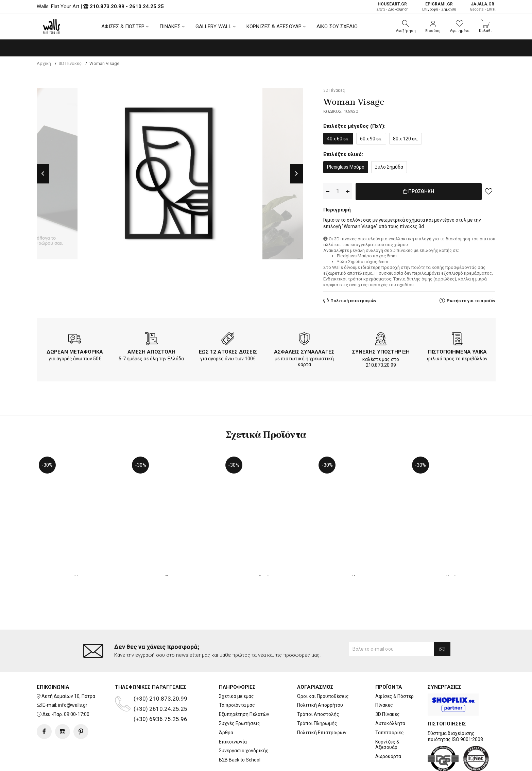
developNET (322, 762)
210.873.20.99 (107, 6)
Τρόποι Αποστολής (318, 687)
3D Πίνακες (388, 687)
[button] (406, 27)
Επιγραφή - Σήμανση (439, 7)
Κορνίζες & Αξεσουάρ (387, 717)
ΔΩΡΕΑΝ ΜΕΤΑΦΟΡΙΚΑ (75, 350)
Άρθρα (226, 705)
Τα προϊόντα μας (237, 678)
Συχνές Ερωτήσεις (239, 696)
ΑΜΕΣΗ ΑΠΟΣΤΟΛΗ (151, 350)
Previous (43, 174)
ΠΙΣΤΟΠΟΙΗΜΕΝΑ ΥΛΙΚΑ (457, 350)
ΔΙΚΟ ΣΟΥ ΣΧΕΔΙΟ (337, 27)
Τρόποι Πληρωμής (317, 696)
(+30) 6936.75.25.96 (160, 691)
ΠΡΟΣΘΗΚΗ (419, 191)
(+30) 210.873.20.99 (160, 671)
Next (297, 174)
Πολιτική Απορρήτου (320, 678)
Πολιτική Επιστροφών (322, 705)
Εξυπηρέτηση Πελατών (244, 687)
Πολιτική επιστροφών (353, 299)
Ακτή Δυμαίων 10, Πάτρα (68, 669)
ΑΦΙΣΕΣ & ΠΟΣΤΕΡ (123, 27)
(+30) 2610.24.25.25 (160, 681)
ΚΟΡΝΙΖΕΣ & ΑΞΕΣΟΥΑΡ (274, 27)
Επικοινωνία (233, 714)
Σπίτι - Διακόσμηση (392, 7)
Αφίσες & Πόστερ (394, 669)
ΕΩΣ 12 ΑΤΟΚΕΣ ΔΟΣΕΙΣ (228, 350)
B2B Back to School (240, 733)
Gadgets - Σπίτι (483, 7)
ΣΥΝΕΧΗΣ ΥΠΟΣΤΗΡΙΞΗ (381, 350)
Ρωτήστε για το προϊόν (471, 299)
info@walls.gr (73, 678)
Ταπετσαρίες (390, 705)
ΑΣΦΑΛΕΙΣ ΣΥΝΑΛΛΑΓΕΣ (304, 350)
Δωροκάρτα (388, 729)
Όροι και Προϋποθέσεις (323, 669)
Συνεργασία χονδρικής (244, 723)
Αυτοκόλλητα (390, 696)
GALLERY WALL (213, 27)
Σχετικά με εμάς (236, 669)
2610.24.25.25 (147, 6)
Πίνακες (384, 678)
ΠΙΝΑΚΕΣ (170, 27)
